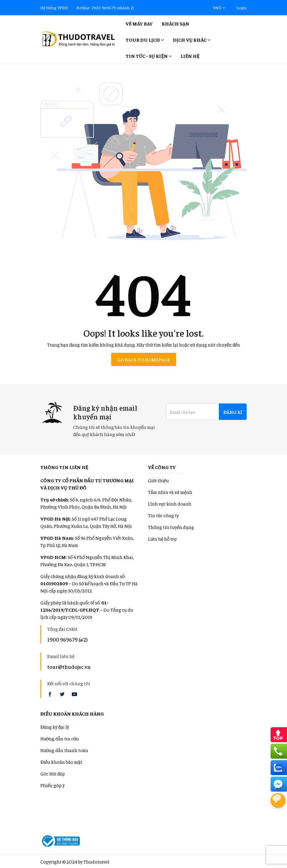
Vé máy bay (139, 23)
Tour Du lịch (145, 40)
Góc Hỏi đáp (53, 773)
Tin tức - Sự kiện (149, 56)
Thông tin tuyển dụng (171, 527)
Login (242, 7)
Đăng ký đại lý (55, 727)
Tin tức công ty (163, 515)
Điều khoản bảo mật (61, 762)
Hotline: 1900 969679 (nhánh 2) (105, 7)
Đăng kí (233, 412)
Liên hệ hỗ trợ (162, 539)
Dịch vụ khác (192, 40)
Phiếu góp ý (52, 785)
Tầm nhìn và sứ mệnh (170, 492)
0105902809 (54, 583)
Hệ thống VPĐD (54, 7)
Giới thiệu (158, 480)
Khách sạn (175, 23)
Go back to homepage (144, 359)
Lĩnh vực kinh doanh (170, 503)
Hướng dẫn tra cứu (60, 738)
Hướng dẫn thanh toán (64, 750)
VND (219, 7)
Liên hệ (190, 56)
